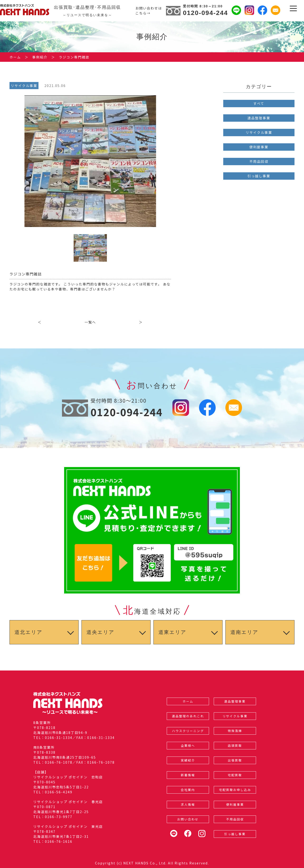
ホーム (188, 701)
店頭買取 (235, 745)
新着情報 (188, 775)
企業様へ (188, 745)
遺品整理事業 (259, 118)
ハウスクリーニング (188, 731)
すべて (259, 103)
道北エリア (28, 632)
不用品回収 (259, 161)
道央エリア (100, 632)
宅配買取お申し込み (235, 790)
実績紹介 (188, 760)
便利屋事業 (259, 147)
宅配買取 (235, 775)
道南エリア (244, 632)
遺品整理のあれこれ (188, 716)
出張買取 (235, 760)
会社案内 (188, 790)
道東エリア (172, 632)
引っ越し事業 (259, 176)
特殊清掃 (235, 731)
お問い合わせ (188, 819)
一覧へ (90, 322)
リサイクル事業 (259, 132)
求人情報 (188, 804)
